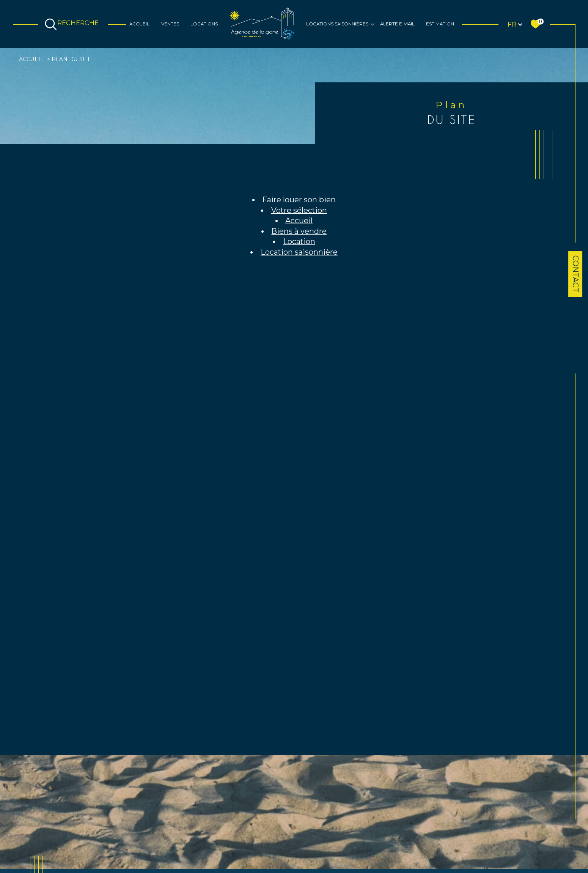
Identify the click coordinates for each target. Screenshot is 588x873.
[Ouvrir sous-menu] (373, 24)
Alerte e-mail (397, 24)
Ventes (170, 24)
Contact (575, 274)
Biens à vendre (299, 231)
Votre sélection (299, 210)
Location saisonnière (299, 252)
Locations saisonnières (337, 24)
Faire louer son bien (299, 200)
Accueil (139, 24)
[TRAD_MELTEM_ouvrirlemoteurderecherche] (73, 24)
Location (299, 241)
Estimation (440, 24)
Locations (204, 24)
